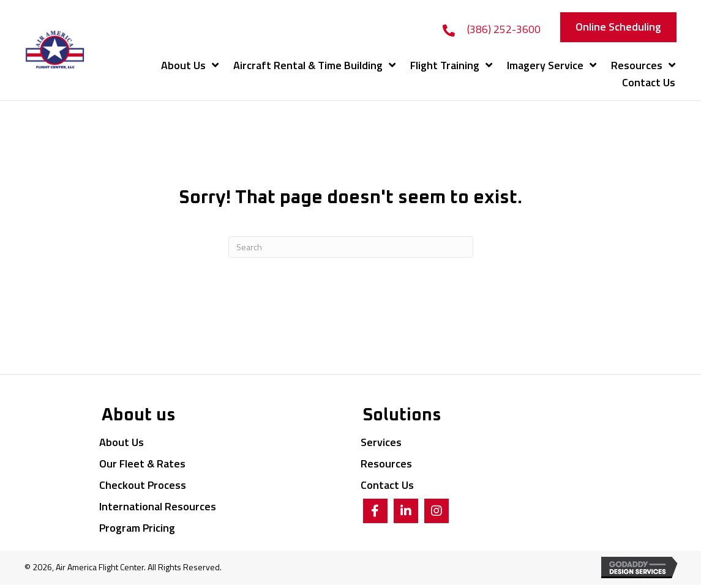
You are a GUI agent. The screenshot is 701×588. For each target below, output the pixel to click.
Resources (386, 463)
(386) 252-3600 (504, 29)
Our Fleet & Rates (142, 463)
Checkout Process (143, 485)
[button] (618, 27)
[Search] (351, 247)
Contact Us (387, 485)
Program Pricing (137, 528)
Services (381, 442)
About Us (122, 442)
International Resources (158, 506)
